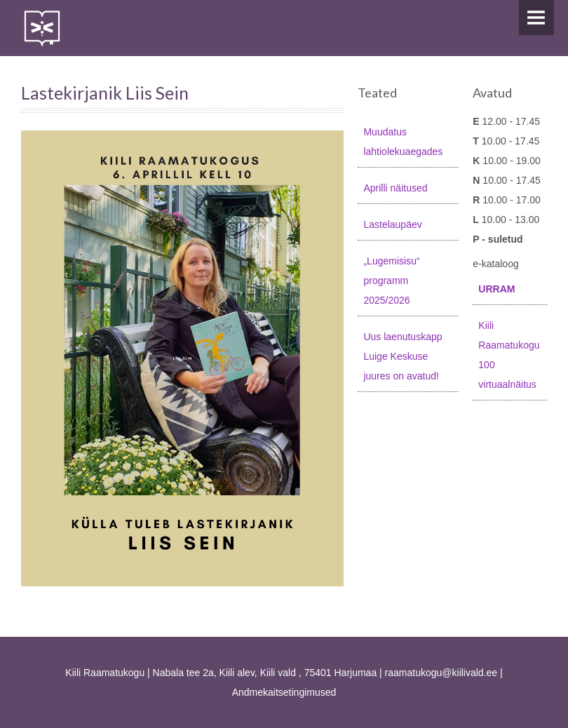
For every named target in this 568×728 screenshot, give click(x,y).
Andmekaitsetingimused (284, 692)
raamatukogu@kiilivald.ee (441, 673)
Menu (536, 18)
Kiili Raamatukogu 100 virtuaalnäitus (509, 355)
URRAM (496, 289)
